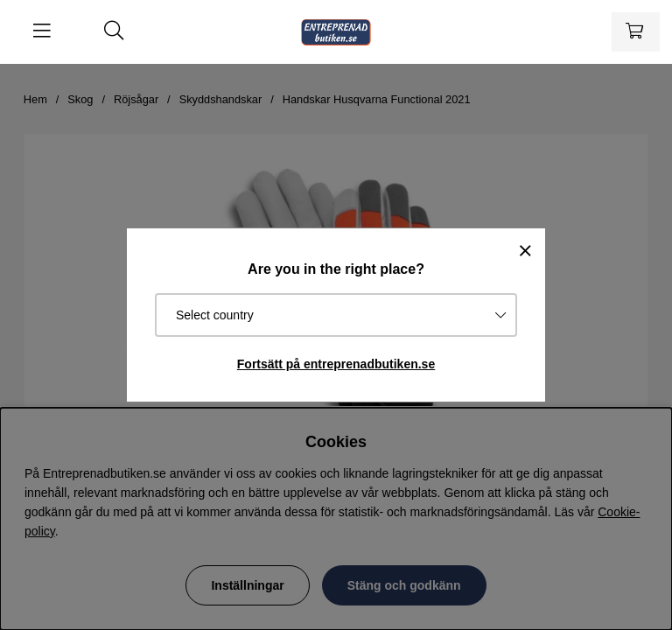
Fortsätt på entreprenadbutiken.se (336, 364)
